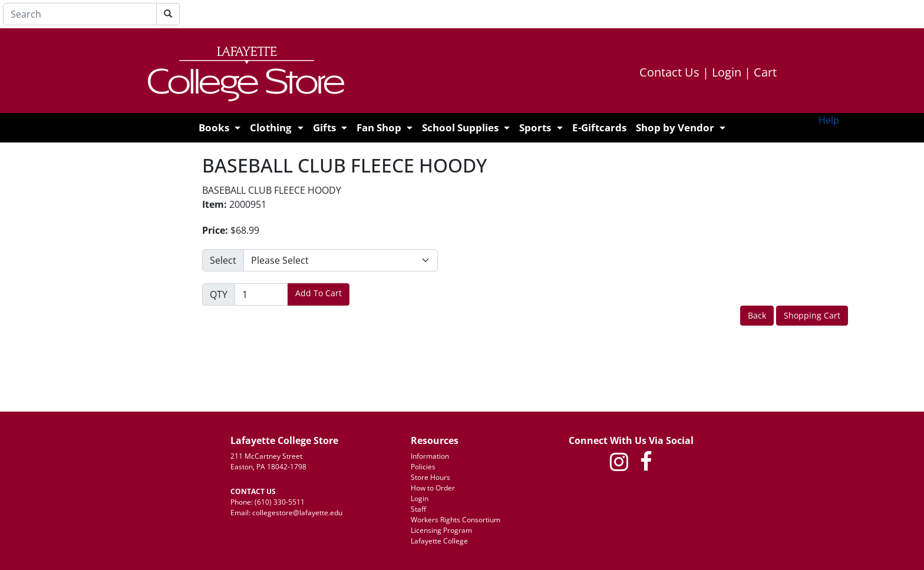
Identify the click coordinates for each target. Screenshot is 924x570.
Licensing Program (441, 530)
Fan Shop (379, 127)
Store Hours (430, 477)
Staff (418, 509)
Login (731, 72)
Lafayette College (439, 541)
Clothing (271, 127)
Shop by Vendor (675, 127)
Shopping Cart (812, 315)
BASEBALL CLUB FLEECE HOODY (344, 165)
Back (757, 315)
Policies (423, 467)
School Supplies (460, 127)
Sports (535, 127)
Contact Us (674, 72)
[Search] (80, 14)
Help (829, 120)
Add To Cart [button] (319, 293)
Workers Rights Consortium (456, 520)
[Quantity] (261, 294)
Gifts (324, 127)
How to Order (433, 488)
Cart (765, 72)
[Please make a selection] (341, 260)
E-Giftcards (599, 127)
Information (430, 456)
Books (214, 127)
